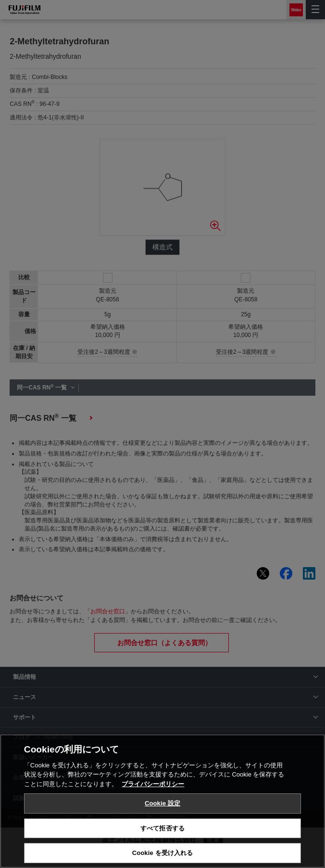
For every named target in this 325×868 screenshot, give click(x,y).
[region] (162, 801)
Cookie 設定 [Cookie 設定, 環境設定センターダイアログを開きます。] (162, 803)
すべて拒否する (162, 828)
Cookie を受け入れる (163, 853)
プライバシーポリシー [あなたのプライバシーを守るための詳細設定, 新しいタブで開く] (153, 784)
